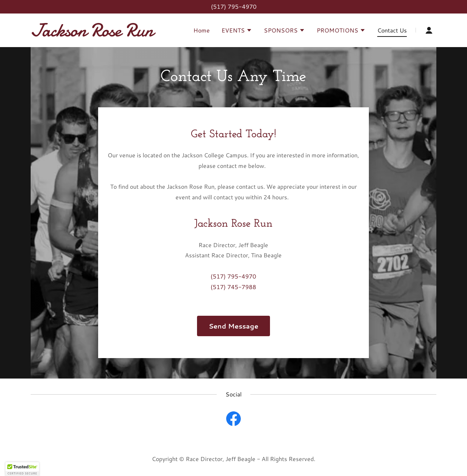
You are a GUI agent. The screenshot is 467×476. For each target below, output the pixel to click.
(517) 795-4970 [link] (234, 6)
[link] (102, 34)
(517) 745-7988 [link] (233, 287)
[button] (237, 31)
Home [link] (202, 30)
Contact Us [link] (392, 30)
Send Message (233, 326)
